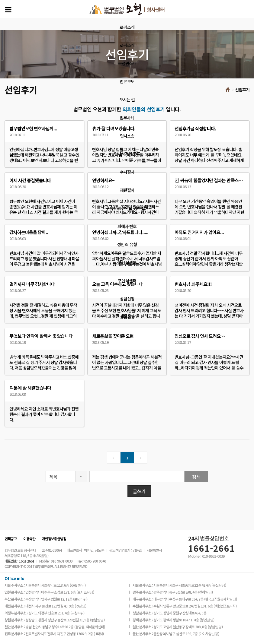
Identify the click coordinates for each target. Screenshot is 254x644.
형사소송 (127, 136)
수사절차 (127, 172)
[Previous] (114, 458)
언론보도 (127, 81)
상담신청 (127, 299)
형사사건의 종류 (127, 154)
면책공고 (11, 539)
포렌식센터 (127, 262)
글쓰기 (139, 491)
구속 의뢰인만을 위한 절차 (127, 208)
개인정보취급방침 (54, 539)
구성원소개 (127, 63)
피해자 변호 (127, 226)
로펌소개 (127, 27)
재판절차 (127, 190)
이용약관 (29, 539)
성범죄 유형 (127, 244)
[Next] (141, 458)
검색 (196, 477)
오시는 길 (127, 100)
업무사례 (127, 118)
